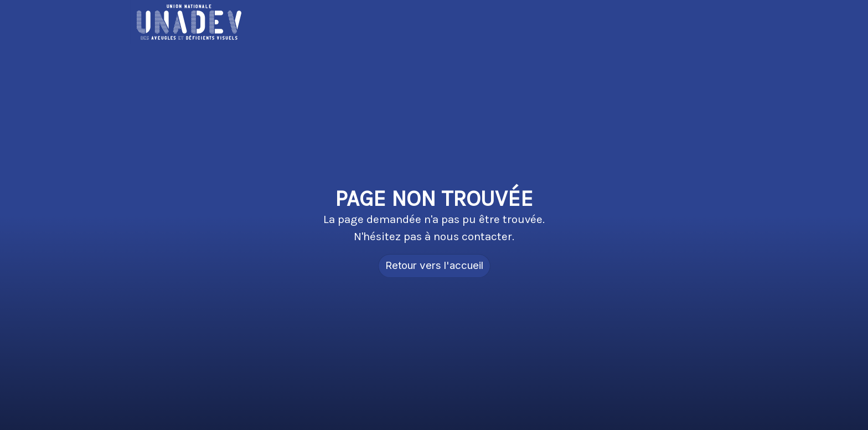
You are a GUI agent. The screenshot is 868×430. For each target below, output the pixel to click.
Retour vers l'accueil (434, 265)
